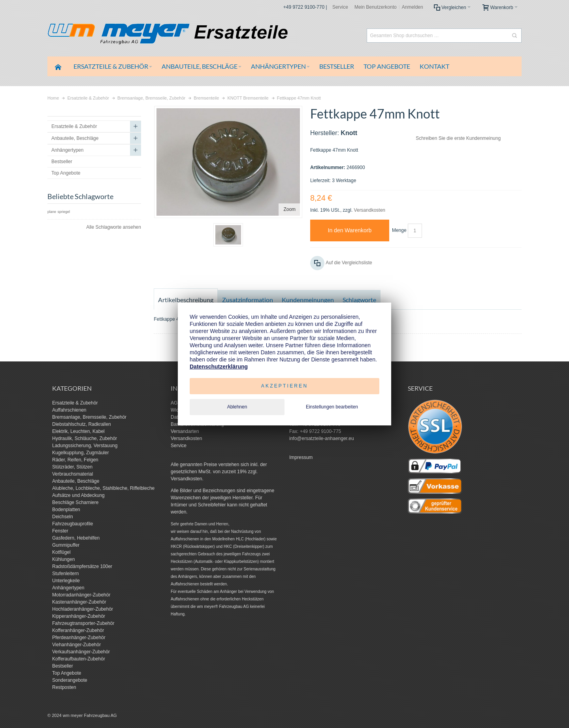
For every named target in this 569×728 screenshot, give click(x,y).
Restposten (64, 687)
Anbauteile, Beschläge (76, 481)
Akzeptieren (285, 386)
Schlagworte (359, 300)
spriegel (64, 212)
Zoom (289, 209)
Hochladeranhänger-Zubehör (83, 609)
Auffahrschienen (69, 410)
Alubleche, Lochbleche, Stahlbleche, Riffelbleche (103, 488)
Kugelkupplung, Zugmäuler (80, 453)
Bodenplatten (66, 510)
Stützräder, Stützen (72, 467)
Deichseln (63, 517)
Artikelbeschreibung (186, 300)
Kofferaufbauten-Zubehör (79, 659)
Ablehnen (237, 407)
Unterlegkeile (66, 581)
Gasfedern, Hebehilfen (76, 538)
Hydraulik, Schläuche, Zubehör (85, 438)
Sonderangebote (70, 680)
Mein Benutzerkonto (376, 7)
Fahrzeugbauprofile (73, 524)
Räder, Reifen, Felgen (75, 460)
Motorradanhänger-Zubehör (81, 595)
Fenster (60, 531)
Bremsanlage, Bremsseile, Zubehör (89, 417)
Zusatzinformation (248, 300)
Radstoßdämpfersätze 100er (82, 566)
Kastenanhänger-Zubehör (79, 602)
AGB (176, 403)
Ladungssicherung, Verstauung (85, 446)
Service (340, 7)
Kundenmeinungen (308, 300)
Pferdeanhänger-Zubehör (79, 638)
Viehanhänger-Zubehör (76, 645)
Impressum (301, 457)
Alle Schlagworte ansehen (114, 227)
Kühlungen (63, 559)
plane (52, 212)
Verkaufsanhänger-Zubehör (81, 652)
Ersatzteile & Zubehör (75, 403)
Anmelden (413, 7)
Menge (399, 230)
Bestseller (63, 666)
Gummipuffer (66, 545)
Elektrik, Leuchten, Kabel (78, 431)
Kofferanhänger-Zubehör (78, 630)
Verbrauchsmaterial (73, 474)
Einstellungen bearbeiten (332, 407)
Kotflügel (61, 552)
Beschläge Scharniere (75, 502)
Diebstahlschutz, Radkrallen (82, 424)
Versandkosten (370, 210)
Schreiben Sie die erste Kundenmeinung (458, 138)
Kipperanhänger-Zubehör (79, 616)
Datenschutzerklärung (219, 367)
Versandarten (185, 431)
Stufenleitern (65, 574)
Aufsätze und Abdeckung (78, 495)
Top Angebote (67, 673)
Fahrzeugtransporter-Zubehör (83, 623)
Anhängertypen (68, 588)
